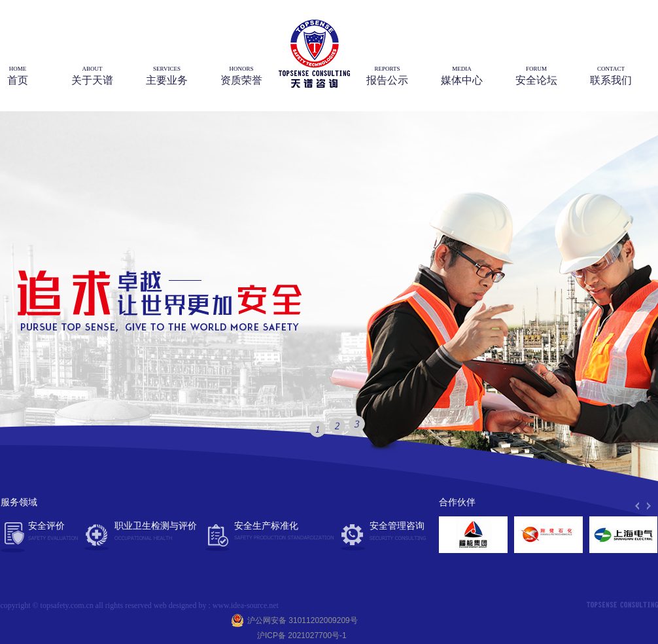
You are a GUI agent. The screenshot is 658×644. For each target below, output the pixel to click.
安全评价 (53, 531)
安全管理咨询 (398, 531)
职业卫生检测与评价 (156, 530)
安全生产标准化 (277, 531)
